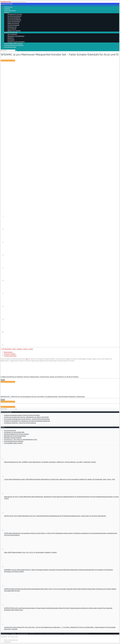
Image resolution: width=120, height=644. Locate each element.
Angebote (7, 9)
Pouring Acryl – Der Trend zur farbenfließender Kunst (21, 439)
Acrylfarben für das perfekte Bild (14, 432)
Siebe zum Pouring (13, 23)
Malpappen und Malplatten (16, 36)
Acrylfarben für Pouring (15, 14)
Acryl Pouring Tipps (10, 47)
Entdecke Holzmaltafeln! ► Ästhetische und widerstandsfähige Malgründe (27, 421)
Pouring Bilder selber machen (13, 43)
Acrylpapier (11, 40)
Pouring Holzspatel (13, 25)
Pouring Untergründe (11, 32)
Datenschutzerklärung (11, 640)
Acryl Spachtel (12, 29)
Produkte (13, 634)
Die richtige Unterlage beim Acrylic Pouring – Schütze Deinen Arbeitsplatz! (27, 419)
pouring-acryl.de (7, 4)
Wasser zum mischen (14, 31)
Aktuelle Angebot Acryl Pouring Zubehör (16, 434)
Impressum (7, 642)
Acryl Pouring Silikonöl (14, 16)
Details (3, 380)
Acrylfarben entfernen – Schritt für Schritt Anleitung (20, 423)
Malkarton (11, 38)
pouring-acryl (5, 634)
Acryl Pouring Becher (14, 18)
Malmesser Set (12, 27)
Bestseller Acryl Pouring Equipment (15, 436)
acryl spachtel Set (23, 634)
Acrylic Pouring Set (10, 11)
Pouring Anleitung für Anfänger (14, 45)
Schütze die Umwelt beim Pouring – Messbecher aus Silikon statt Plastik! (26, 417)
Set (27, 359)
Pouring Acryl (8, 7)
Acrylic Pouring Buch (14, 21)
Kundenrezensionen (10, 356)
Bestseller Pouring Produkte (13, 438)
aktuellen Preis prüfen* (8, 61)
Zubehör (7, 12)
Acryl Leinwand (12, 34)
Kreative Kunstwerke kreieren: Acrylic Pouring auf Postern (22, 415)
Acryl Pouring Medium (14, 20)
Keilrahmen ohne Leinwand (16, 42)
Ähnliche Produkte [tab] (10, 354)
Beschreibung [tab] (8, 352)
